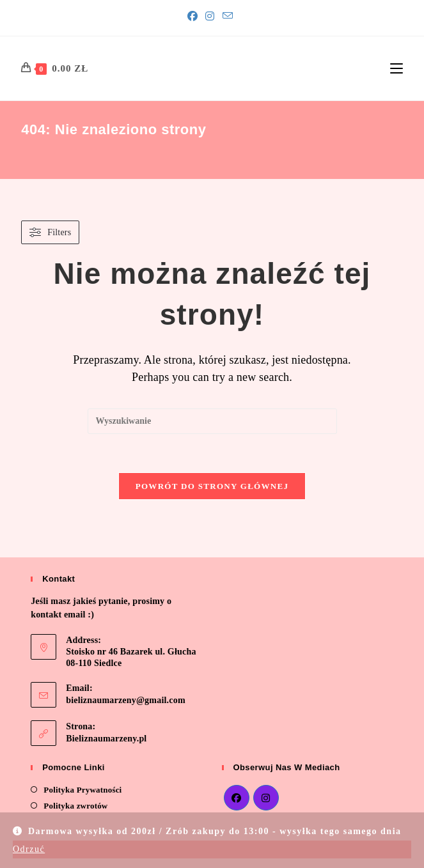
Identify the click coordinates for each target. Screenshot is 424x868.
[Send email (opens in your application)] (228, 16)
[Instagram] (210, 17)
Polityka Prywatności (82, 790)
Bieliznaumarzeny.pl (106, 739)
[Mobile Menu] (397, 68)
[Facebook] (194, 17)
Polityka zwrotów (75, 806)
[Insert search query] (212, 421)
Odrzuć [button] (29, 849)
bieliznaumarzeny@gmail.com (126, 700)
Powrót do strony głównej (212, 486)
